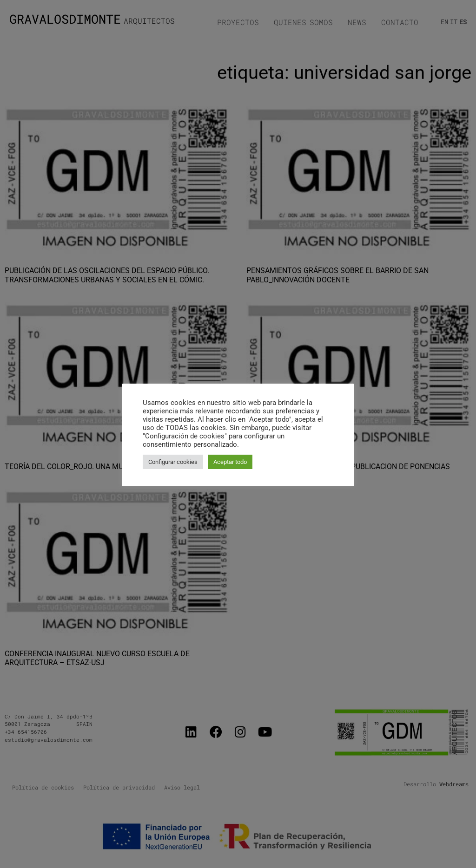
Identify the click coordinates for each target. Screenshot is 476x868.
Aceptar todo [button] (230, 462)
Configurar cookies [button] (173, 462)
